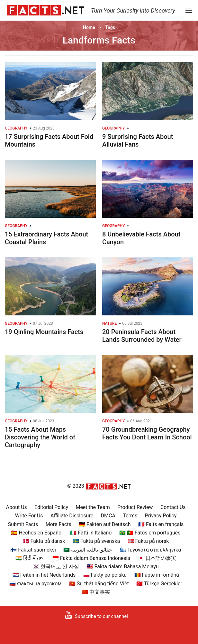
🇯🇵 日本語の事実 (157, 558)
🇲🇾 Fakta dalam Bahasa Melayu (123, 567)
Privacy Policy (161, 516)
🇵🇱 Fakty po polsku (105, 575)
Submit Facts (23, 524)
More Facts (59, 524)
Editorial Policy (51, 507)
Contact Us (173, 507)
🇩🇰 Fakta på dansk (44, 541)
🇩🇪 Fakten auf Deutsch (105, 524)
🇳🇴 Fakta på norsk (148, 541)
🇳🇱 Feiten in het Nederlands (44, 575)
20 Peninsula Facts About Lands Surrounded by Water (142, 336)
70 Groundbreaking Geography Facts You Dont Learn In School (147, 433)
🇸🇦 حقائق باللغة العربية (88, 550)
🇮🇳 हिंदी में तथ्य (30, 558)
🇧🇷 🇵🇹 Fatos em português (150, 533)
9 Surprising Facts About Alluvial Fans (138, 140)
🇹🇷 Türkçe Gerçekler (159, 584)
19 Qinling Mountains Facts (44, 332)
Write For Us (29, 516)
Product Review (135, 507)
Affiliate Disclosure (72, 516)
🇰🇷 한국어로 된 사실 (56, 567)
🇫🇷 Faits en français (161, 524)
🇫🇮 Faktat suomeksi (33, 550)
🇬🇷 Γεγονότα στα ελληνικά (151, 550)
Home (89, 27)
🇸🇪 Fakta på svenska (96, 541)
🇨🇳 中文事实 (96, 592)
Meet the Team (93, 507)
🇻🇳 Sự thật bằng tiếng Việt (99, 584)
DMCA (108, 516)
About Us (17, 507)
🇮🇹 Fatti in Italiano (91, 533)
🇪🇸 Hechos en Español (37, 533)
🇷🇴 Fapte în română (157, 575)
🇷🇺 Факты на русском (35, 584)
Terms (130, 516)
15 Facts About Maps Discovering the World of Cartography (40, 437)
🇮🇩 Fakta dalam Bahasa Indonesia (91, 558)
